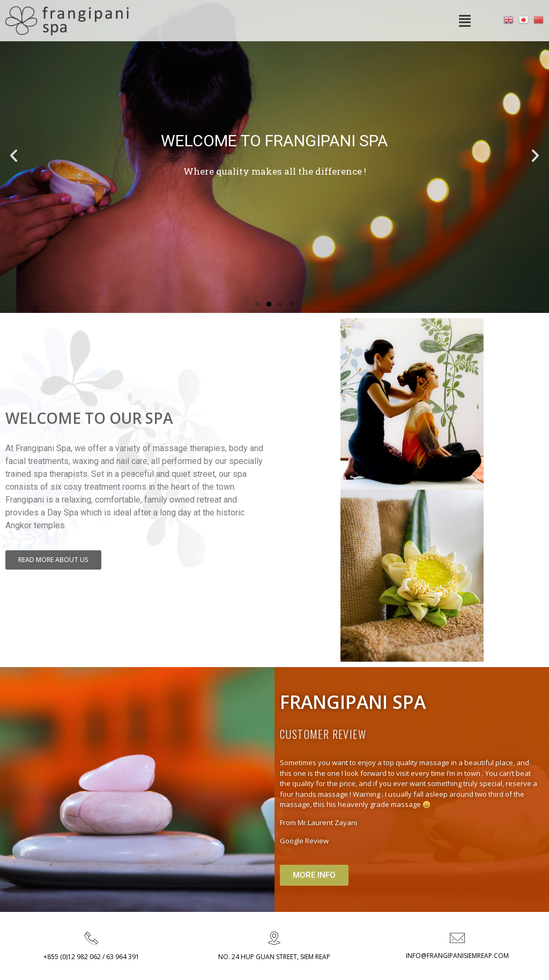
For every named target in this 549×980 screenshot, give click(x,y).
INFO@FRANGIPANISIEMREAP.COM (457, 956)
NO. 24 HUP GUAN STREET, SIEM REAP (274, 957)
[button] (258, 304)
